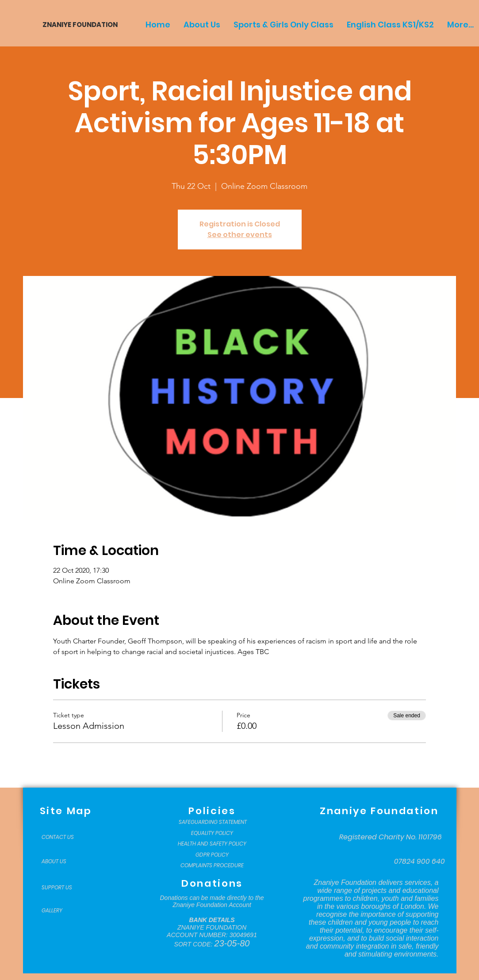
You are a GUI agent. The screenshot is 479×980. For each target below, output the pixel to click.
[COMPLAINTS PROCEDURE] (212, 865)
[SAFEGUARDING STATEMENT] (213, 822)
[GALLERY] (64, 911)
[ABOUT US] (64, 861)
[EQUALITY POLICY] (212, 833)
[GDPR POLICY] (212, 855)
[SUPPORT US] (64, 888)
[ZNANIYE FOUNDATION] (77, 25)
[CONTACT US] (64, 837)
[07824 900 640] (420, 861)
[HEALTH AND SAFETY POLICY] (212, 844)
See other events (240, 235)
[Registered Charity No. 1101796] (391, 837)
